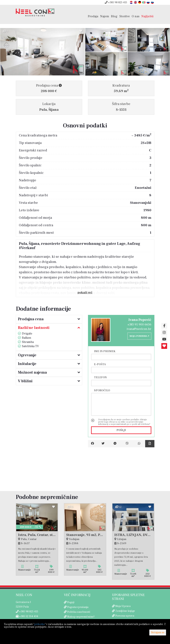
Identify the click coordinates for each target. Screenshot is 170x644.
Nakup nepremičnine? (81, 617)
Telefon (100, 377)
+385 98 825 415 (116, 2)
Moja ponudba (139, 336)
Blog (114, 16)
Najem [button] (105, 16)
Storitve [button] (125, 16)
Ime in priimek (105, 351)
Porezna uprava (125, 616)
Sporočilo (102, 390)
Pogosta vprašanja (78, 607)
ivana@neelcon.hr (139, 329)
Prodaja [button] (93, 16)
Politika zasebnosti (79, 612)
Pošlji (121, 430)
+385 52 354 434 (27, 616)
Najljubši (147, 16)
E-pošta (100, 364)
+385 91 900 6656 (139, 324)
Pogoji (71, 602)
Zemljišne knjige (125, 611)
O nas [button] (136, 16)
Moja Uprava (123, 606)
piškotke (40, 624)
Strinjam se (158, 632)
